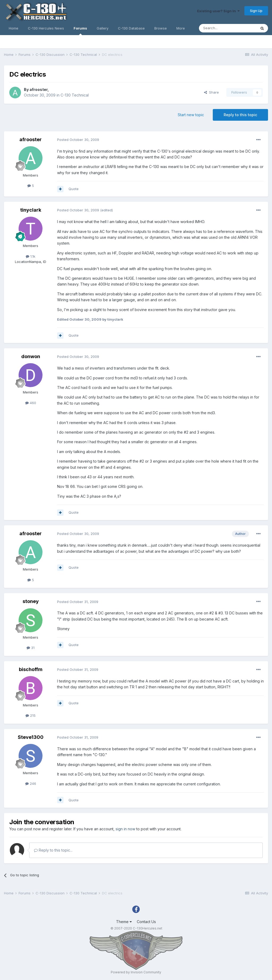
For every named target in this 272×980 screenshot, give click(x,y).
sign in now (125, 829)
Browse (161, 28)
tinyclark (31, 210)
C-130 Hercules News (46, 28)
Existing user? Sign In (218, 11)
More (181, 28)
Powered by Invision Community (136, 972)
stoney (31, 601)
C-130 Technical (75, 95)
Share (211, 92)
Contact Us (146, 922)
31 (31, 648)
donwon (31, 356)
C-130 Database (131, 28)
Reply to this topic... (53, 850)
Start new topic (191, 115)
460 (31, 403)
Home (14, 28)
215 (31, 715)
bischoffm (31, 669)
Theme (124, 922)
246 (31, 784)
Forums (80, 31)
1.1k (31, 256)
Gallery (103, 28)
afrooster (39, 89)
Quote (74, 189)
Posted (78, 140)
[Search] (228, 28)
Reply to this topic (240, 115)
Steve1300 (31, 737)
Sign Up (256, 11)
